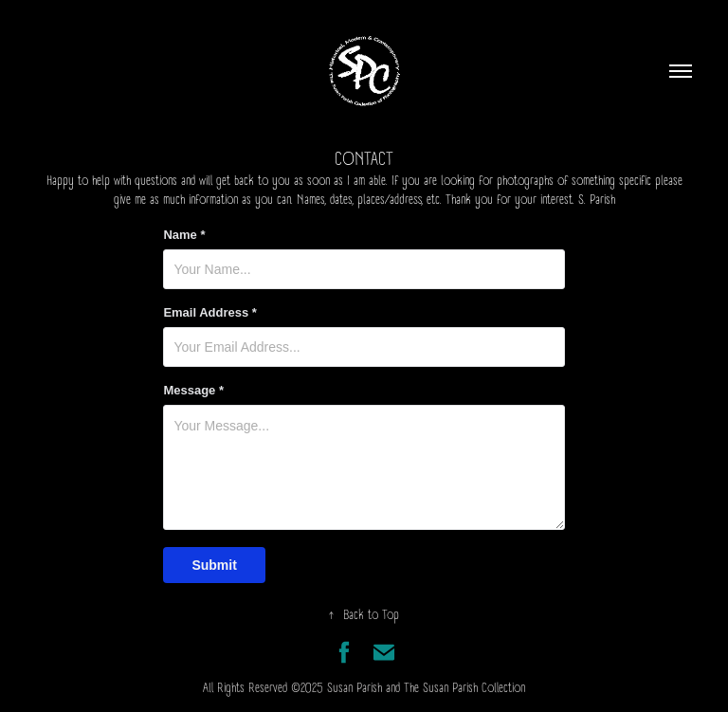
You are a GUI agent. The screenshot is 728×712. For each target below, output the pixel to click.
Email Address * (210, 313)
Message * (193, 391)
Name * (184, 235)
